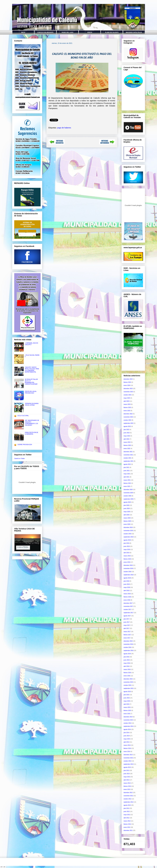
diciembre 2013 (128, 755)
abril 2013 (127, 780)
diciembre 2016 (128, 641)
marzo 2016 (127, 669)
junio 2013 (127, 774)
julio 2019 (126, 543)
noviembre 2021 (128, 455)
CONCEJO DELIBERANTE (45, 32)
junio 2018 (127, 584)
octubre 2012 (127, 799)
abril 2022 (127, 439)
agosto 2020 (127, 502)
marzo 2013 (127, 783)
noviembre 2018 (128, 568)
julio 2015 (126, 695)
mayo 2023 (127, 398)
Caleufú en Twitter (20, 459)
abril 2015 (127, 704)
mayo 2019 (127, 550)
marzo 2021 (127, 480)
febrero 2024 (127, 382)
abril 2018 (127, 591)
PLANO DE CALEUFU (112, 32)
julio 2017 (126, 619)
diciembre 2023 (128, 389)
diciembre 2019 (128, 527)
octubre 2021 (127, 458)
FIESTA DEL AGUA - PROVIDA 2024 (31, 392)
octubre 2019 (127, 534)
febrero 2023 (127, 407)
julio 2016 (126, 657)
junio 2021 (127, 471)
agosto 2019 (127, 540)
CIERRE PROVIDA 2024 (25, 445)
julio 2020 (126, 505)
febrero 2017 (127, 635)
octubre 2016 (127, 647)
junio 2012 (127, 812)
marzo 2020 (127, 518)
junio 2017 (127, 622)
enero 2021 (127, 486)
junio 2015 (127, 698)
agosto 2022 (127, 426)
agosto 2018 (127, 578)
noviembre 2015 (128, 682)
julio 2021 (126, 467)
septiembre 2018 (129, 575)
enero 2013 (127, 789)
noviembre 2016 (128, 644)
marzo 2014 (127, 745)
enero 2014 (127, 752)
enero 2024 (127, 385)
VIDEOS (90, 32)
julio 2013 (126, 770)
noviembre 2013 (128, 758)
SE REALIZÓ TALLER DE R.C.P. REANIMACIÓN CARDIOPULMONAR (31, 382)
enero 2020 (127, 524)
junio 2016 (127, 660)
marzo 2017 (127, 632)
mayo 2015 (127, 701)
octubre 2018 (127, 572)
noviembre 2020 (128, 493)
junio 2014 (127, 736)
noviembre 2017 (128, 606)
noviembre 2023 (128, 392)
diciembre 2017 (128, 603)
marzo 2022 (127, 442)
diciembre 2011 (128, 830)
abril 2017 (127, 628)
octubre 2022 (127, 420)
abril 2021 (127, 477)
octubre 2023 (127, 395)
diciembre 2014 (128, 717)
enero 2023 (127, 411)
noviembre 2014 (128, 720)
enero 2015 (127, 714)
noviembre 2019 (128, 531)
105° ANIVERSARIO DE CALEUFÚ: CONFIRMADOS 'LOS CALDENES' (32, 423)
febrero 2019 (127, 559)
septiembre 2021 (129, 461)
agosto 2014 (127, 729)
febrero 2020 (127, 521)
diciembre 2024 (128, 379)
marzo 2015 (127, 707)
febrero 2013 (127, 786)
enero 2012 (127, 827)
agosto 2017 (127, 616)
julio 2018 (126, 581)
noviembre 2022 (128, 417)
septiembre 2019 (129, 537)
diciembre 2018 (128, 565)
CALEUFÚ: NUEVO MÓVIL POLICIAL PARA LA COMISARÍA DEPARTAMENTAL (32, 370)
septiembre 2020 (129, 499)
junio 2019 (127, 546)
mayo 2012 (127, 815)
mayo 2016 (127, 663)
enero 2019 (127, 562)
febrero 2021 (127, 483)
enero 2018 (127, 600)
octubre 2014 (127, 723)
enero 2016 (127, 676)
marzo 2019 (127, 556)
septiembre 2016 (129, 651)
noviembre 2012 (128, 796)
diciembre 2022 (128, 414)
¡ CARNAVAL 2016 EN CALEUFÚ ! (32, 344)
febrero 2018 (127, 597)
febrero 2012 (127, 824)
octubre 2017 (127, 610)
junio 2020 (127, 509)
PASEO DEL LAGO (68, 32)
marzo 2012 (127, 821)
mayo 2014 (127, 739)
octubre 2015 (127, 685)
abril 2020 (127, 515)
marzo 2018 (127, 594)
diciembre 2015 (128, 679)
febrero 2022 (127, 445)
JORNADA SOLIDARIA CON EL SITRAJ (32, 404)
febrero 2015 (127, 711)
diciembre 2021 (128, 452)
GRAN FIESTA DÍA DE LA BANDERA (32, 433)
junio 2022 (127, 433)
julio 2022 (126, 430)
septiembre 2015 (129, 688)
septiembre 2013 (129, 764)
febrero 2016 (127, 673)
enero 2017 (127, 638)
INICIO (23, 32)
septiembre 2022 (129, 423)
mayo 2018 (127, 587)
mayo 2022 (127, 436)
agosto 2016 (127, 654)
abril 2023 (127, 401)
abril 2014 (127, 742)
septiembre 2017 (129, 613)
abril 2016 (127, 666)
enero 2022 (127, 449)
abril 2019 (127, 553)
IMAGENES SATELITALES (134, 32)
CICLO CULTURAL (23, 416)
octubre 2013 (127, 761)
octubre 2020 (127, 496)
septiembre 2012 (129, 802)
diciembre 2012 (128, 793)
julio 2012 (126, 808)
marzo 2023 (127, 404)
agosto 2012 (127, 805)
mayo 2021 (127, 474)
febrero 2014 (127, 748)
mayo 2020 (127, 512)
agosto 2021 (127, 464)
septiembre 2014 (129, 726)
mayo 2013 (127, 777)
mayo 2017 (127, 625)
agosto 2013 (127, 767)
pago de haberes (64, 128)
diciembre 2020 (128, 490)
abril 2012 (127, 818)
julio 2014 (126, 733)
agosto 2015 (127, 692)
